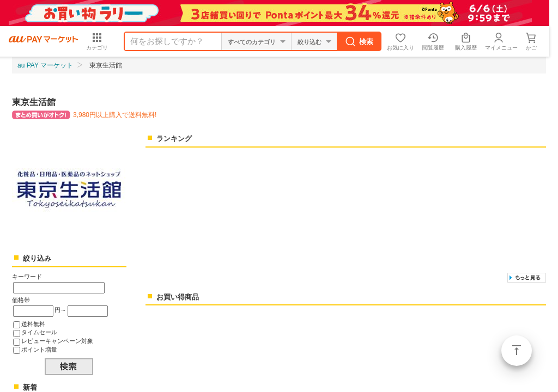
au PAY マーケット (45, 65)
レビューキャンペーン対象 (57, 341)
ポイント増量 (39, 350)
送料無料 (33, 324)
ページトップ (517, 351)
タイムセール (39, 332)
